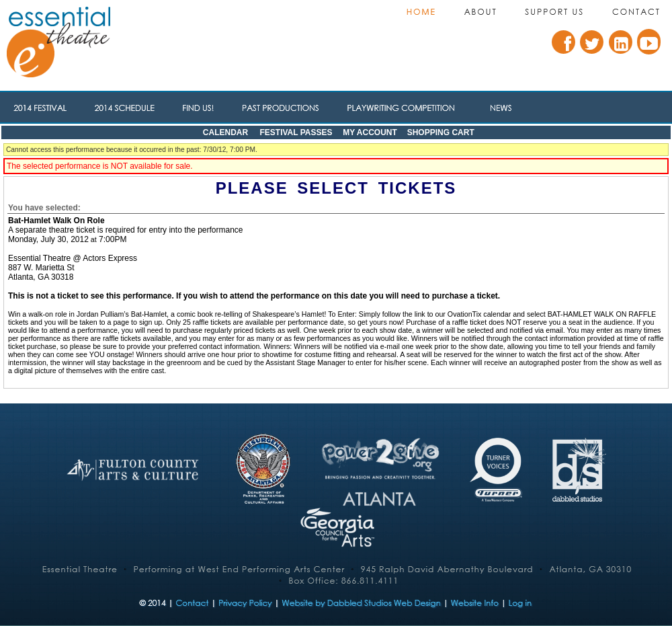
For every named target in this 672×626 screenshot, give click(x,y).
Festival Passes (296, 132)
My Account (369, 132)
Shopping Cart (441, 132)
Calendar (225, 132)
